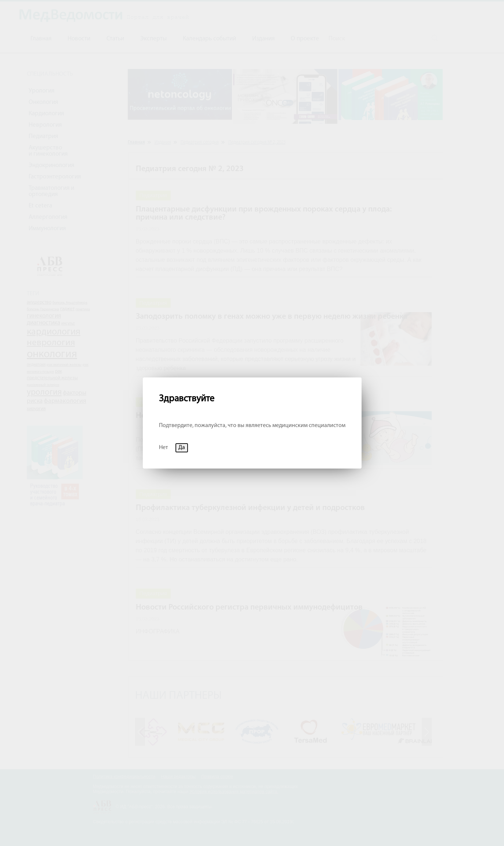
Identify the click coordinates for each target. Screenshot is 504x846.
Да (182, 448)
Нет (164, 448)
